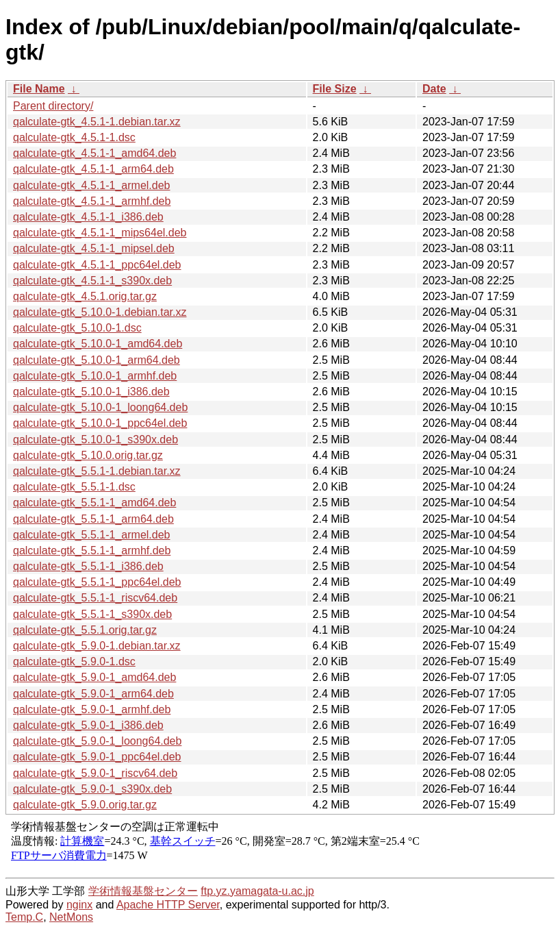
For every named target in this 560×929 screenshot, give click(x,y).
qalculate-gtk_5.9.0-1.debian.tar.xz (97, 646)
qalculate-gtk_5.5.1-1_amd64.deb (94, 503)
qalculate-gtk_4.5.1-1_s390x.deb (92, 281)
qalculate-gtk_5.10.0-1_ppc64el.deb (100, 423)
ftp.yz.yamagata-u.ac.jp (257, 891)
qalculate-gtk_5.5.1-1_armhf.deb (92, 550)
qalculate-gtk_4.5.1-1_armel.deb (91, 185)
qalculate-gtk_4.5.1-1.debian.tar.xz (97, 122)
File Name (39, 89)
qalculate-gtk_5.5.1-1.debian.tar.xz (97, 471)
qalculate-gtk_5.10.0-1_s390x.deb (96, 439)
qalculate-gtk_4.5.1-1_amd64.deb (94, 153)
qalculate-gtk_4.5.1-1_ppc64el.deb (97, 265)
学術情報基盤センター (143, 891)
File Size (335, 89)
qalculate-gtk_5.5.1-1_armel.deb (91, 535)
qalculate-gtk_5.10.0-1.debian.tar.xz (100, 312)
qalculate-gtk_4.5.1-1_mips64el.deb (100, 233)
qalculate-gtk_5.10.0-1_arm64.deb (97, 360)
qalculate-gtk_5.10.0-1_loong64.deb (100, 407)
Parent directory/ (53, 106)
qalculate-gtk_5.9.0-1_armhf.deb (92, 709)
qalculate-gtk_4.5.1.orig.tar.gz (85, 296)
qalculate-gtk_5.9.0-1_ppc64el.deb (97, 757)
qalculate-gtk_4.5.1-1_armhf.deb (92, 201)
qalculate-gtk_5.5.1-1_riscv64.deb (95, 598)
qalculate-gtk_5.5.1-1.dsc (74, 487)
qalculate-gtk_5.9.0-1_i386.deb (88, 725)
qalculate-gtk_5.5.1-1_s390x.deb (92, 614)
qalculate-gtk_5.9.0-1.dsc (74, 661)
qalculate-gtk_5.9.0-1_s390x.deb (92, 789)
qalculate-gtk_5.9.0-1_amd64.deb (94, 677)
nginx (79, 905)
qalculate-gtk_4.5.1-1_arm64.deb (93, 169)
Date (434, 89)
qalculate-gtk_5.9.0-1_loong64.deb (97, 741)
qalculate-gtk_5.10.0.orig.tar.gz (88, 455)
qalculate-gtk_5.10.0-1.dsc (77, 328)
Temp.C (24, 917)
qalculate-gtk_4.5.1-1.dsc (74, 137)
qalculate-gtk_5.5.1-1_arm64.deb (93, 519)
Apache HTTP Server (168, 905)
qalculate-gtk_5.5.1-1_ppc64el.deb (97, 582)
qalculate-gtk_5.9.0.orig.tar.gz (85, 805)
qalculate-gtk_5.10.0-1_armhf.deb (95, 376)
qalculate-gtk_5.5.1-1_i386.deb (88, 566)
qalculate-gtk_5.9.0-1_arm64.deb (93, 694)
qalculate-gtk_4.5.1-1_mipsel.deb (94, 248)
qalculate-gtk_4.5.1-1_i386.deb (88, 217)
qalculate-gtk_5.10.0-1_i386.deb (91, 392)
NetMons (71, 917)
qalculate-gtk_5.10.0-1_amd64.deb (98, 344)
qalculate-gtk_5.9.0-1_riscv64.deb (95, 773)
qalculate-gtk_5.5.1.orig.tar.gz (85, 630)
